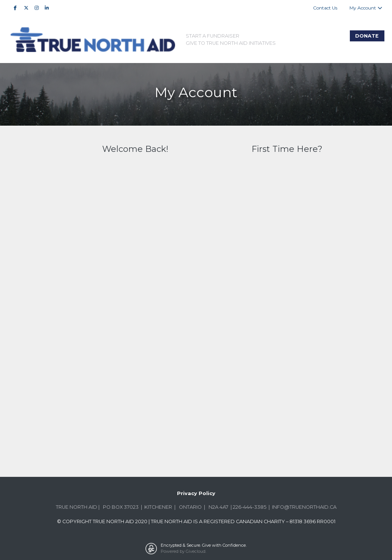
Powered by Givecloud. (183, 551)
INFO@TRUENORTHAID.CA (304, 507)
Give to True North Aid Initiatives (231, 43)
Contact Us (325, 8)
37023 (131, 507)
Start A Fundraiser (213, 36)
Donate (367, 36)
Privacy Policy (196, 493)
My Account (366, 8)
